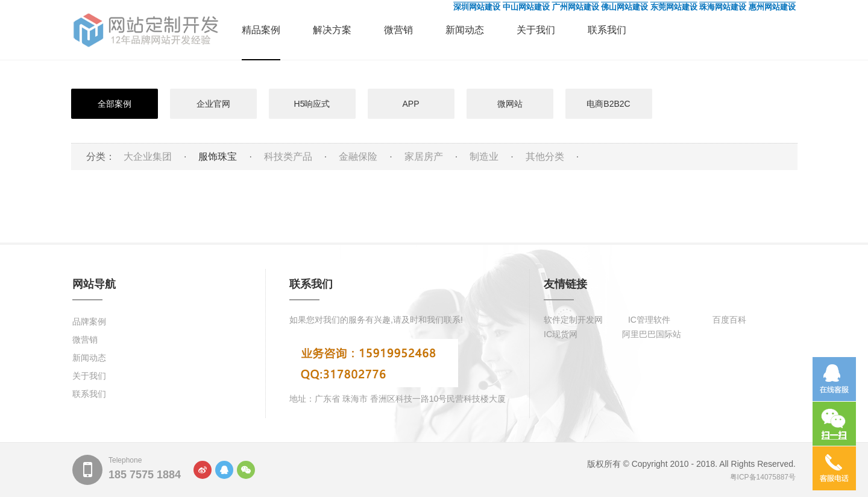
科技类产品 (288, 157)
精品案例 (261, 30)
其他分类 (545, 157)
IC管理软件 (649, 320)
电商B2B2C (608, 104)
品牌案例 (89, 321)
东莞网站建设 (674, 7)
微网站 (510, 104)
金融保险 (358, 157)
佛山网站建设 (624, 7)
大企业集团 (148, 157)
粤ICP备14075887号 (763, 477)
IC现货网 (561, 334)
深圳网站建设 (477, 7)
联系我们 (607, 30)
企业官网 (213, 104)
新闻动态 (465, 30)
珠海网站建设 (723, 7)
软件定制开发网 (573, 320)
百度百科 (729, 320)
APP (410, 104)
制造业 (484, 157)
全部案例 (115, 104)
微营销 (398, 30)
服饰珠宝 (218, 157)
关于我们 (536, 30)
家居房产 (424, 157)
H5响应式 (312, 104)
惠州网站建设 (772, 7)
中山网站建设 (526, 7)
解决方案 (332, 30)
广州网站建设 (576, 7)
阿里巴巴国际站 (652, 334)
